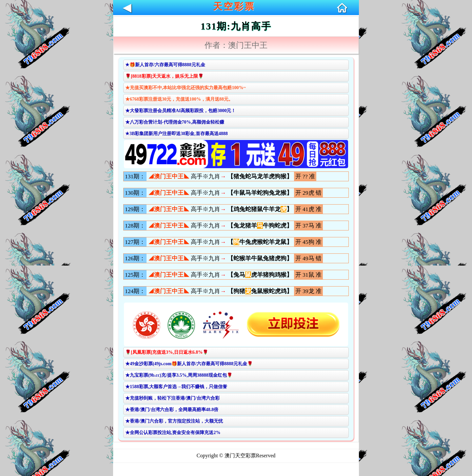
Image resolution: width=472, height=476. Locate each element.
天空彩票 (234, 6)
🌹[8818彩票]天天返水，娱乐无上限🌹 (164, 76)
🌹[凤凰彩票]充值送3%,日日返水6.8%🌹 (167, 352)
